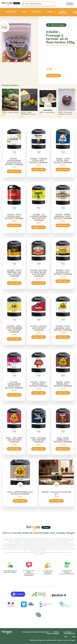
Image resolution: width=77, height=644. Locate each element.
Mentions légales (53, 634)
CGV (73, 637)
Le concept (67, 632)
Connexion (70, 5)
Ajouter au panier (53, 76)
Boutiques (70, 3)
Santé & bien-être (63, 12)
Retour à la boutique (58, 25)
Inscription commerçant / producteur (36, 632)
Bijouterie (37, 12)
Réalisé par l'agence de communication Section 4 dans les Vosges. (52, 640)
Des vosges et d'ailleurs (60, 45)
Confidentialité (69, 634)
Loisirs (50, 12)
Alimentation (10, 12)
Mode (24, 12)
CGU (66, 637)
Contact (56, 632)
